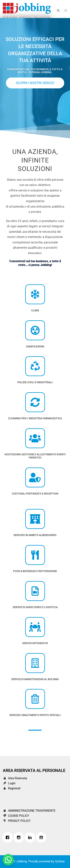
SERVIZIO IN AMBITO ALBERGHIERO (35, 535)
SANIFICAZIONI (35, 346)
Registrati (12, 788)
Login (9, 783)
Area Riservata (15, 778)
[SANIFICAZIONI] (35, 330)
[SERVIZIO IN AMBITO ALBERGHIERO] (35, 519)
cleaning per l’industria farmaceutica (35, 418)
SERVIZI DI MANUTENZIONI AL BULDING (35, 679)
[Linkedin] (31, 837)
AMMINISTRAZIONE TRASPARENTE (29, 811)
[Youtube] (42, 837)
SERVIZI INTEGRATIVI (35, 643)
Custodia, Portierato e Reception (35, 494)
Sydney (60, 861)
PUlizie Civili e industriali (35, 382)
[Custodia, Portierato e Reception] (35, 477)
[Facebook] (8, 837)
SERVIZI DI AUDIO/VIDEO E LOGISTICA (35, 607)
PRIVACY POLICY (17, 821)
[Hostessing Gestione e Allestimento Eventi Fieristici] (35, 438)
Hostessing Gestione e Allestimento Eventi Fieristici (35, 456)
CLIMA (35, 310)
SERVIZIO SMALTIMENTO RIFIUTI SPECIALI (35, 715)
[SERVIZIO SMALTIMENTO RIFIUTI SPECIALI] (35, 699)
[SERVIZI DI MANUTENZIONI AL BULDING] (35, 663)
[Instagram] (20, 837)
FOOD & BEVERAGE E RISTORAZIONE (35, 571)
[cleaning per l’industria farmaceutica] (35, 402)
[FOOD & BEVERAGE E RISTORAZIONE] (35, 555)
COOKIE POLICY (16, 816)
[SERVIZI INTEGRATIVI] (35, 627)
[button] (58, 11)
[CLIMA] (35, 294)
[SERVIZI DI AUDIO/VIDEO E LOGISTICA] (35, 591)
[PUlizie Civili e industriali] (35, 366)
